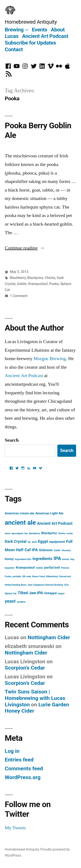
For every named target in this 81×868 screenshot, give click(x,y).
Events (39, 30)
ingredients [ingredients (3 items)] (42, 559)
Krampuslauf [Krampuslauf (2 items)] (25, 568)
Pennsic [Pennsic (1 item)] (65, 568)
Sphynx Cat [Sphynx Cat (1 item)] (11, 593)
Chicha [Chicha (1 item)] (62, 533)
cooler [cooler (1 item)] (70, 533)
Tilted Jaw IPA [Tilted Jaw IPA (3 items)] (30, 593)
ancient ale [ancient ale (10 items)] (20, 523)
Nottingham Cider (49, 637)
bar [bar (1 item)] (26, 533)
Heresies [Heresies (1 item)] (66, 550)
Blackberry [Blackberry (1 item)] (35, 533)
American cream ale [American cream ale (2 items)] (19, 513)
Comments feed (24, 768)
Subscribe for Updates (30, 43)
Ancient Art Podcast (45, 36)
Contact (14, 49)
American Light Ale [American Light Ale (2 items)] (49, 513)
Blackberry (18, 278)
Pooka (54, 284)
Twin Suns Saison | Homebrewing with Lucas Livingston (35, 698)
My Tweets (15, 828)
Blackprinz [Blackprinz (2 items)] (49, 533)
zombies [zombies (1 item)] (21, 602)
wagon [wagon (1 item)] (61, 593)
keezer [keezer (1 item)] (66, 559)
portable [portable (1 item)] (17, 576)
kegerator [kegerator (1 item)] (10, 568)
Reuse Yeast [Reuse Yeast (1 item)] (39, 576)
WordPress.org (23, 777)
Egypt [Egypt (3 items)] (43, 541)
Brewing (14, 30)
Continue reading (25, 248)
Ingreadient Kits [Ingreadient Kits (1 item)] (23, 559)
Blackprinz (35, 278)
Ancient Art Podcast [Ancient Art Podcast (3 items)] (55, 523)
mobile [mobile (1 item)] (39, 568)
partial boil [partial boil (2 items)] (52, 568)
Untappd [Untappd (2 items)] (50, 593)
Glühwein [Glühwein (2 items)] (46, 550)
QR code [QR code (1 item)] (27, 576)
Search (12, 440)
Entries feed (19, 760)
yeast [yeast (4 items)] (10, 601)
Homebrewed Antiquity (31, 22)
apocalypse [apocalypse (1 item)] (17, 533)
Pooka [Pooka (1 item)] (8, 576)
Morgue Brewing (50, 359)
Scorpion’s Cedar (25, 668)
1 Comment (19, 296)
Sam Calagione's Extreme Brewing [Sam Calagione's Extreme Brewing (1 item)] (45, 585)
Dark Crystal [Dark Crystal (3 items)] (16, 541)
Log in (12, 751)
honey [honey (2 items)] (9, 559)
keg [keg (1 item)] (72, 559)
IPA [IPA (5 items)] (57, 558)
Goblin (22, 284)
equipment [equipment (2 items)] (57, 542)
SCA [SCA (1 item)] (66, 585)
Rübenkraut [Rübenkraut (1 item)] (52, 576)
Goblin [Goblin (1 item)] (57, 550)
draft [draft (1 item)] (34, 542)
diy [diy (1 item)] (29, 542)
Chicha (50, 278)
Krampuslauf (38, 284)
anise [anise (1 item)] (8, 533)
